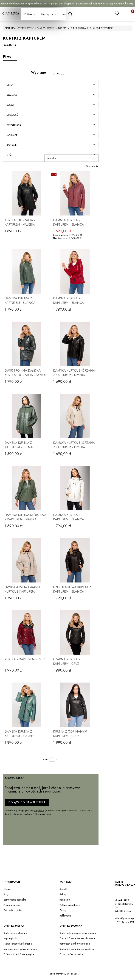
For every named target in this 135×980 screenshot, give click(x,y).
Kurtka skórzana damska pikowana (77, 940)
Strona (46, 761)
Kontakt (63, 891)
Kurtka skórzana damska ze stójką (77, 951)
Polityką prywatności (42, 816)
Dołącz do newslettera (27, 804)
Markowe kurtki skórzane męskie (20, 951)
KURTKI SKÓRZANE (80, 28)
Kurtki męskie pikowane (15, 935)
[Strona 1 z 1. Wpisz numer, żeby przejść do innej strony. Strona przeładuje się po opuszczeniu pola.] (52, 761)
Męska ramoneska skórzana (18, 945)
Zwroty (63, 912)
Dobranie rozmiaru (13, 912)
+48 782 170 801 (125, 923)
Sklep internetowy (64, 975)
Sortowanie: (92, 168)
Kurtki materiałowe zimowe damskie (78, 935)
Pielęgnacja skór (12, 907)
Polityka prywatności (70, 907)
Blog (6, 896)
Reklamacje (65, 917)
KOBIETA (62, 28)
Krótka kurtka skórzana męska (19, 956)
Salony (63, 896)
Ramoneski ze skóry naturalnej (75, 945)
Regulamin (39, 812)
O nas (7, 891)
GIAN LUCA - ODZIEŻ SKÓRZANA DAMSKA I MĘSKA (29, 28)
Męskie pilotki (10, 940)
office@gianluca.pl (125, 920)
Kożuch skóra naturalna (71, 956)
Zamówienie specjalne (15, 901)
